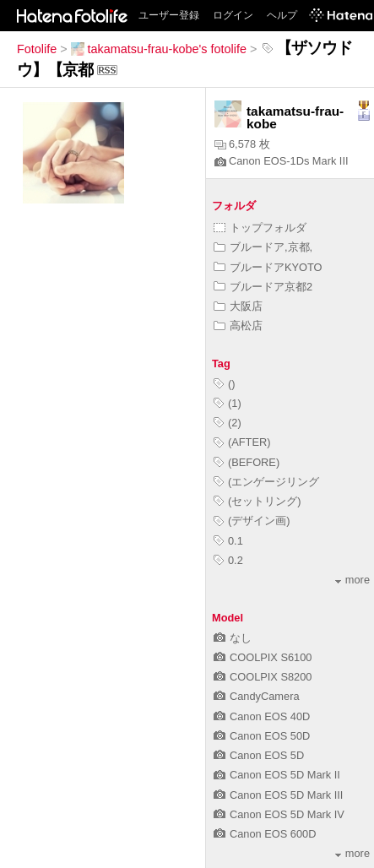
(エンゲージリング (266, 482)
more (352, 580)
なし (233, 638)
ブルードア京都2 (263, 287)
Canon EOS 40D (262, 716)
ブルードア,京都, (263, 247)
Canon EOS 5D (259, 755)
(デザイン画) (252, 521)
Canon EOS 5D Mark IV (279, 814)
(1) (228, 403)
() (225, 384)
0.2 (228, 560)
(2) (228, 423)
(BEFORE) (247, 462)
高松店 (238, 325)
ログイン (233, 15)
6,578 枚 (242, 144)
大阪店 (238, 306)
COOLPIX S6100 (263, 657)
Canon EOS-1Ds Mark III (282, 161)
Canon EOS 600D (265, 834)
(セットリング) (257, 501)
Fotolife (37, 49)
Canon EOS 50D (262, 736)
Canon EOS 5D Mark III (278, 795)
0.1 (228, 541)
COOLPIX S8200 (263, 677)
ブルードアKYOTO (268, 267)
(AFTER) (242, 442)
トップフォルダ (260, 228)
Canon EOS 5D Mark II (277, 775)
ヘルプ (282, 15)
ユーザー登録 (169, 15)
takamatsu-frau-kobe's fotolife (159, 49)
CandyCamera (257, 696)
